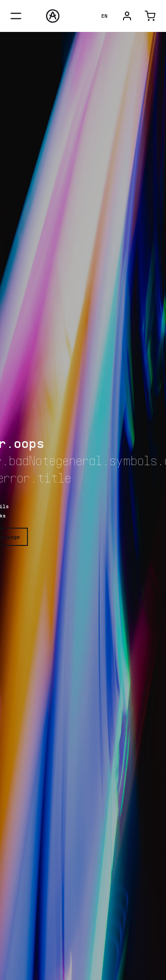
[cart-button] (150, 16)
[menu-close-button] (16, 16)
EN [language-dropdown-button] (104, 16)
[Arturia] (53, 16)
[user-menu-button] (127, 16)
